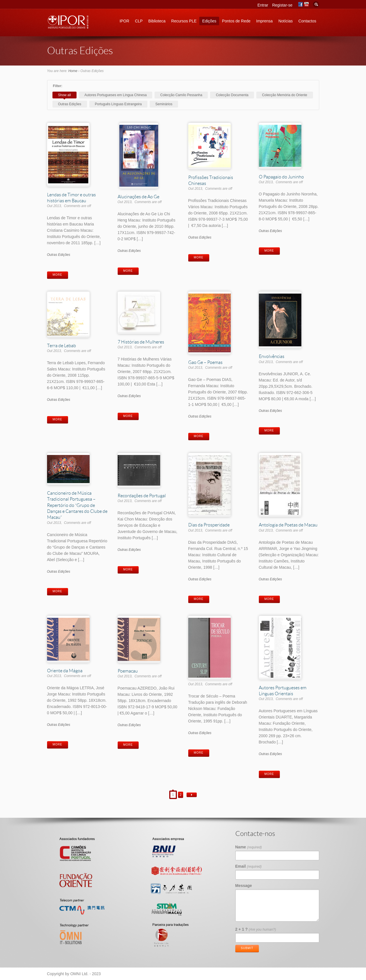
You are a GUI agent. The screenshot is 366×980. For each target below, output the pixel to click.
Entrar (263, 5)
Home (73, 71)
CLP (139, 21)
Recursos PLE (184, 21)
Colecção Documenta (232, 95)
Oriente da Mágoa (65, 670)
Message (244, 886)
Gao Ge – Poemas (205, 362)
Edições (209, 21)
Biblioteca (157, 21)
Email (248, 866)
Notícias (286, 21)
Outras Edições (70, 104)
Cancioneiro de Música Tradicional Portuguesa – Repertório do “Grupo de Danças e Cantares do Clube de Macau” (77, 505)
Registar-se (282, 5)
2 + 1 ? (256, 929)
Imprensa (265, 21)
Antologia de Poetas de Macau (288, 525)
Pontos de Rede (236, 21)
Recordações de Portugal (142, 495)
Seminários (164, 104)
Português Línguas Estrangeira (118, 104)
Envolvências (272, 356)
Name (249, 847)
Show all (64, 95)
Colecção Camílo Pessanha (181, 95)
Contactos (307, 21)
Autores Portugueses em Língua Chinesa (116, 95)
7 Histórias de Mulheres (141, 342)
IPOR (124, 21)
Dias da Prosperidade (209, 525)
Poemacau (128, 671)
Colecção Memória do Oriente (284, 95)
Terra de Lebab (62, 345)
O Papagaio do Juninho (281, 177)
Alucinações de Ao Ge (138, 196)
